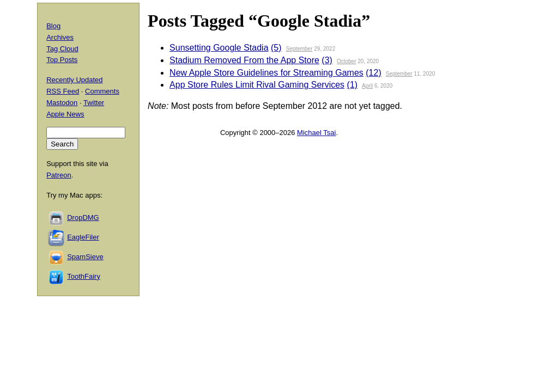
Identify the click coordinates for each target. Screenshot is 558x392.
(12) (373, 73)
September (299, 49)
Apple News (65, 114)
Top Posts (62, 60)
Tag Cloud (62, 49)
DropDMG (83, 218)
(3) (327, 60)
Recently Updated (74, 80)
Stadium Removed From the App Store (244, 60)
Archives (60, 37)
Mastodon (62, 103)
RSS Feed (63, 91)
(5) (276, 48)
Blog (53, 26)
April (367, 86)
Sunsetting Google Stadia (219, 48)
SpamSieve (85, 257)
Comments (102, 91)
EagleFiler (83, 237)
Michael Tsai (316, 133)
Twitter (94, 103)
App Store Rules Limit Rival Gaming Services (257, 85)
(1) (353, 85)
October (347, 61)
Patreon (59, 175)
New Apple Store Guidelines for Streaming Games (266, 73)
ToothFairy (84, 276)
